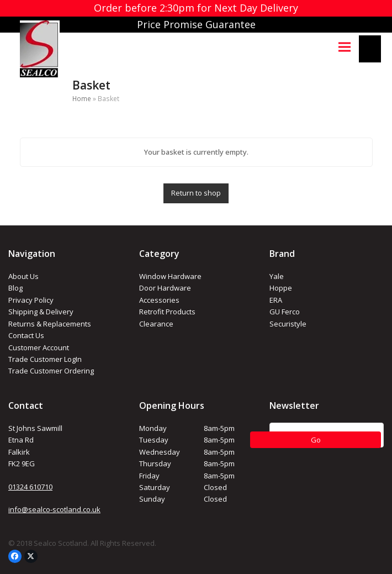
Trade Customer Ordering (51, 371)
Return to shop (196, 193)
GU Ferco (285, 312)
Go (316, 440)
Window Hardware (170, 276)
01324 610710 (30, 487)
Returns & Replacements (50, 324)
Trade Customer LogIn (45, 359)
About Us (23, 276)
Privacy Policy (31, 300)
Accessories (159, 300)
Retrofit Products (167, 312)
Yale (277, 276)
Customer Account (39, 347)
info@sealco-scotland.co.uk (54, 509)
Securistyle (288, 324)
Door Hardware (165, 288)
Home (82, 99)
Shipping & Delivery (41, 312)
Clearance (156, 324)
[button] (345, 47)
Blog (15, 288)
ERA (276, 300)
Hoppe (281, 288)
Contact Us (26, 335)
